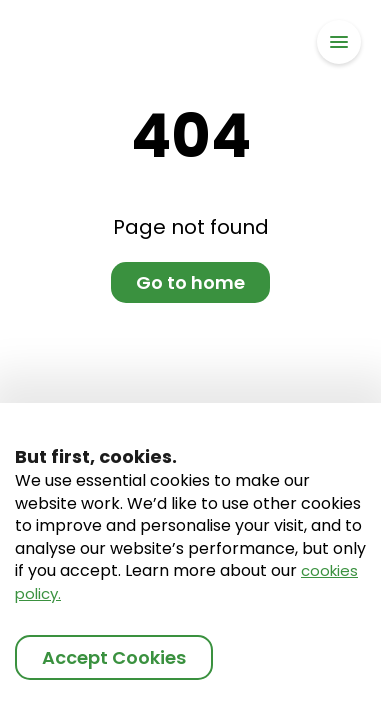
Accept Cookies (114, 657)
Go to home (190, 282)
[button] (339, 42)
